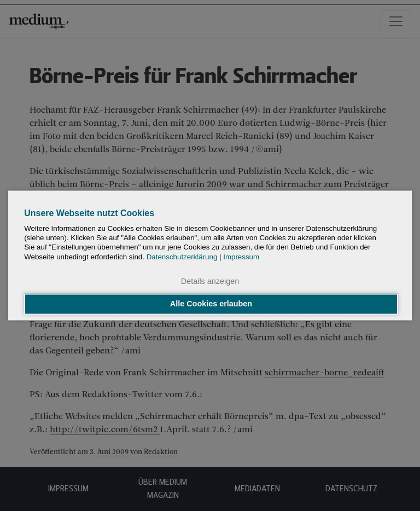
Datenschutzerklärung (182, 257)
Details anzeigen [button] (210, 281)
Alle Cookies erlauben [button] (211, 304)
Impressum (241, 257)
